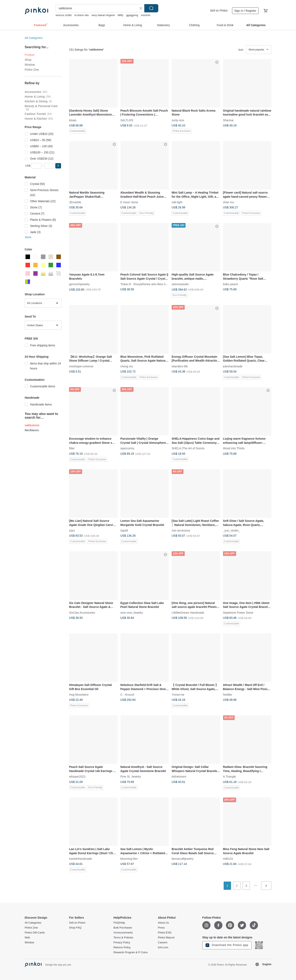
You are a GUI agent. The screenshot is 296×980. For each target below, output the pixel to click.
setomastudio (180, 284)
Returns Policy (122, 947)
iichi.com (163, 947)
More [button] (28, 237)
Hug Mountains (79, 695)
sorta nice (178, 120)
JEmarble (75, 202)
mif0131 (228, 859)
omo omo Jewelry (132, 612)
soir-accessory (181, 530)
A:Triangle (230, 777)
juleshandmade (233, 366)
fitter (72, 448)
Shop (28, 60)
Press (161, 928)
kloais (73, 120)
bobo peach (231, 284)
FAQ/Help (119, 923)
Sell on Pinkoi (219, 11)
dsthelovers (179, 777)
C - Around (127, 695)
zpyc (72, 530)
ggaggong (132, 15)
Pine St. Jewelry (131, 777)
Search (151, 8)
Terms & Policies (123, 938)
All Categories (34, 38)
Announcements (123, 933)
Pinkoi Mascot (166, 938)
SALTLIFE (127, 120)
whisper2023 (77, 777)
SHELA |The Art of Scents (188, 448)
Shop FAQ (75, 928)
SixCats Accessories (82, 612)
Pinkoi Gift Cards (35, 933)
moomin (146, 15)
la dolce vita (82, 15)
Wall (27, 938)
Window (30, 65)
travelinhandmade (80, 859)
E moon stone (129, 202)
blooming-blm (129, 859)
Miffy (120, 15)
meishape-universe (81, 366)
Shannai (228, 120)
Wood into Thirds (234, 448)
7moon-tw (178, 695)
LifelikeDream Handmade (188, 612)
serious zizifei (64, 15)
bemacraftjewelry (183, 859)
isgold (124, 530)
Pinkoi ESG (165, 933)
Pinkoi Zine (32, 70)
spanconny (127, 448)
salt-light (177, 202)
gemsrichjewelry (79, 284)
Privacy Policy (122, 943)
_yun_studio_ (232, 530)
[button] (58, 166)
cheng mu (127, 366)
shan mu (229, 202)
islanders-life (180, 366)
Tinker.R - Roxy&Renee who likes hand (145, 284)
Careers (163, 943)
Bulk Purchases (123, 928)
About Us (163, 923)
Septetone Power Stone (238, 612)
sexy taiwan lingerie (103, 15)
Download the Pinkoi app (227, 945)
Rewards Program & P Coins (131, 952)
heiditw (228, 695)
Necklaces (32, 430)
